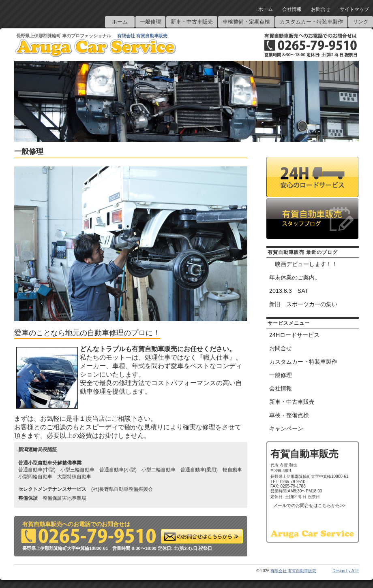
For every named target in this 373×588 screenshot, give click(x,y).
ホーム (266, 9)
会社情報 (292, 9)
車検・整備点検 (289, 415)
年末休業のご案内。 (295, 277)
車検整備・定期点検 (246, 22)
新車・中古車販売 (192, 22)
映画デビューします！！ (303, 264)
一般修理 (150, 22)
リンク (361, 22)
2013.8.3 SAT (289, 291)
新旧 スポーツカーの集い (303, 304)
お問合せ (321, 9)
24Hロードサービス (294, 335)
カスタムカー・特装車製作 (311, 22)
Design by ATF (346, 571)
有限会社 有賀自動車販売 (142, 36)
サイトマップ (354, 9)
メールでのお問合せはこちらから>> (309, 505)
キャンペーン (286, 428)
